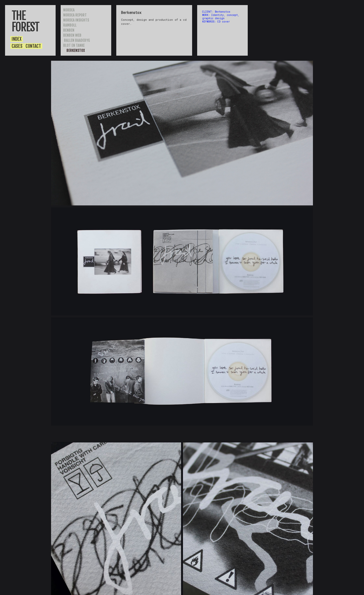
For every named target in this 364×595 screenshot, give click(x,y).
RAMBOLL (70, 25)
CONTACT (33, 46)
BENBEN (69, 30)
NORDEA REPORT (75, 15)
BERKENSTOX (75, 50)
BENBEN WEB (72, 35)
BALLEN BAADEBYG (77, 40)
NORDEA (69, 10)
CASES (17, 46)
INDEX (17, 39)
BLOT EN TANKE (74, 45)
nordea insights (76, 20)
